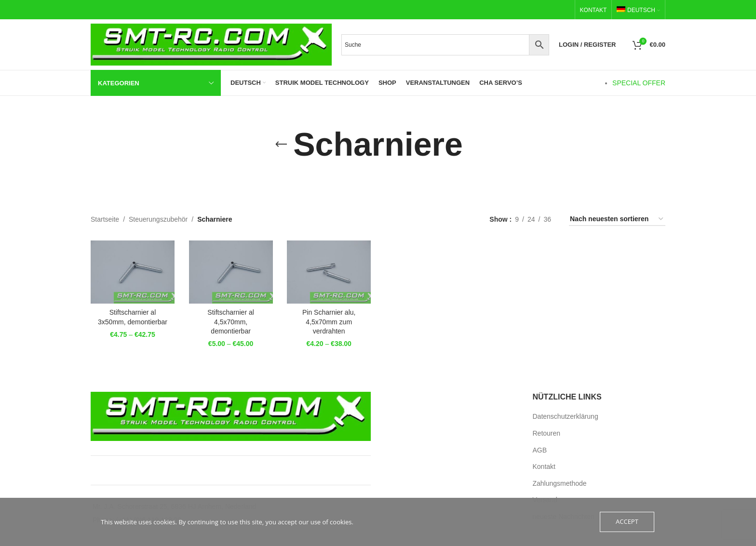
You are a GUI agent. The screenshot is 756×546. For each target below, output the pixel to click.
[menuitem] (638, 10)
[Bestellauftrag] (617, 220)
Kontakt (544, 466)
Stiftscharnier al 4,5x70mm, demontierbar (230, 322)
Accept (627, 522)
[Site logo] (211, 44)
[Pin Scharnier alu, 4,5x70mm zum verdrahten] (329, 272)
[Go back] (281, 145)
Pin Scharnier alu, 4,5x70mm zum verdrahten (329, 322)
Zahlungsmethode (560, 483)
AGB (540, 450)
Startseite (105, 219)
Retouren (547, 433)
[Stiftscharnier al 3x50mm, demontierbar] (133, 272)
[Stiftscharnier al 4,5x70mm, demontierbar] (231, 272)
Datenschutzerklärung (566, 416)
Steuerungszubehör (158, 219)
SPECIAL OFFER (639, 83)
